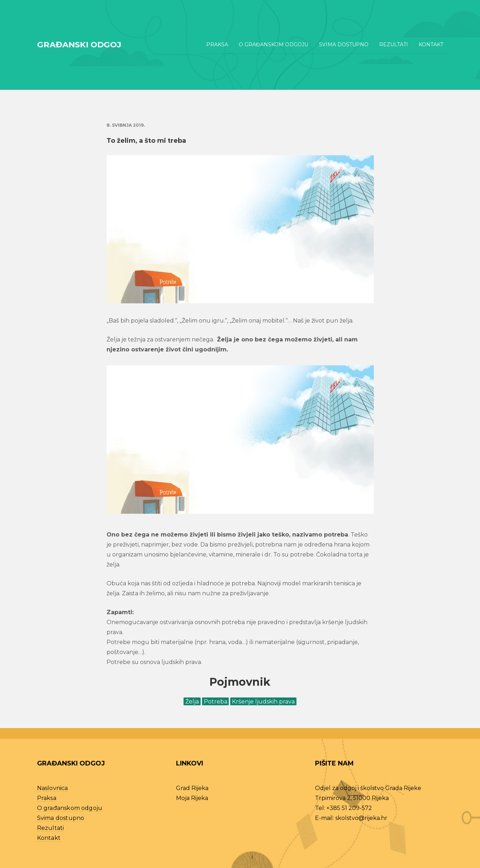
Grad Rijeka (192, 788)
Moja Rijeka (192, 798)
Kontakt (431, 45)
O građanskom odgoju (273, 45)
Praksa (217, 45)
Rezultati (394, 45)
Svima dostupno (344, 45)
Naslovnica (53, 788)
